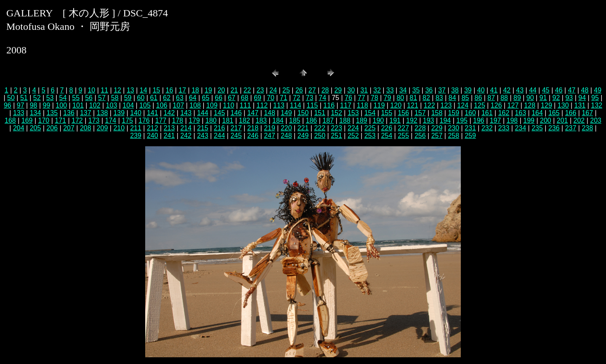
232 (487, 128)
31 (364, 90)
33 (390, 90)
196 (479, 120)
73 (310, 98)
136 (69, 113)
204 (19, 128)
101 (78, 105)
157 (420, 113)
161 (487, 113)
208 (86, 128)
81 (413, 98)
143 (186, 113)
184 (278, 120)
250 (320, 136)
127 (513, 105)
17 (182, 90)
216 (219, 128)
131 (580, 105)
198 (512, 120)
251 (336, 136)
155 (387, 113)
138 (102, 113)
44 (533, 90)
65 (206, 98)
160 (470, 113)
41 (494, 90)
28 (325, 90)
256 (420, 136)
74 (322, 98)
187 (328, 120)
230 (453, 128)
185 (295, 120)
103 (112, 105)
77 (361, 98)
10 (91, 90)
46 (559, 90)
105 (145, 105)
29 (338, 90)
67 (231, 98)
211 (136, 128)
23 (260, 90)
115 (312, 105)
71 (284, 98)
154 (370, 113)
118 (363, 105)
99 (46, 105)
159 (453, 113)
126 (496, 105)
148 (270, 113)
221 (303, 128)
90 (530, 98)
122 (429, 105)
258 (453, 136)
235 (537, 128)
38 (455, 90)
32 (377, 90)
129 (546, 105)
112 (262, 105)
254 (387, 136)
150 (303, 113)
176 (144, 120)
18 (195, 90)
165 (554, 113)
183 (261, 120)
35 (416, 90)
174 (111, 120)
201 (562, 120)
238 (587, 128)
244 (219, 136)
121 (413, 105)
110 (229, 105)
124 (463, 105)
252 (353, 136)
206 (52, 128)
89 (517, 98)
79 (388, 98)
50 (11, 98)
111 (246, 105)
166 (571, 113)
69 (258, 98)
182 (245, 120)
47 (572, 90)
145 (219, 113)
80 (400, 98)
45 (546, 90)
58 (115, 98)
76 (348, 98)
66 (219, 98)
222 (320, 128)
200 (546, 120)
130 (563, 105)
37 (442, 90)
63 (180, 98)
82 (426, 98)
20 (221, 90)
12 (117, 90)
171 (60, 120)
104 (128, 105)
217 (236, 128)
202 (579, 120)
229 (437, 128)
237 (571, 128)
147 (253, 113)
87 (491, 98)
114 (296, 105)
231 (470, 128)
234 (520, 128)
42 (507, 90)
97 (21, 105)
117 (346, 105)
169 (27, 120)
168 (10, 120)
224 (353, 128)
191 (395, 120)
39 (468, 90)
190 (379, 120)
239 (136, 136)
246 (253, 136)
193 (429, 120)
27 (312, 90)
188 (345, 120)
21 (234, 90)
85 (465, 98)
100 (61, 105)
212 (153, 128)
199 (529, 120)
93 (569, 98)
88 (504, 98)
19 (208, 90)
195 (462, 120)
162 (504, 113)
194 (445, 120)
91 (543, 98)
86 (478, 98)
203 (596, 120)
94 (582, 98)
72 (297, 98)
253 (370, 136)
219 (270, 128)
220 (286, 128)
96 (8, 105)
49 (598, 90)
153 (353, 113)
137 (86, 113)
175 (127, 120)
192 (412, 120)
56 (89, 98)
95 (595, 98)
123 (446, 105)
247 (270, 136)
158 (437, 113)
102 (95, 105)
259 (470, 136)
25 (286, 90)
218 (253, 128)
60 (141, 98)
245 (236, 136)
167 (587, 113)
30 (351, 90)
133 (19, 113)
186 (312, 120)
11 (104, 90)
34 (403, 90)
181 (228, 120)
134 (36, 113)
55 (76, 98)
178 (178, 120)
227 (403, 128)
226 (387, 128)
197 (496, 120)
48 (585, 90)
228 (420, 128)
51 (24, 98)
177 (161, 120)
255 (403, 136)
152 (336, 113)
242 (186, 136)
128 (530, 105)
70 (271, 98)
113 (279, 105)
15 (157, 90)
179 (194, 120)
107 (179, 105)
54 (63, 98)
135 (52, 113)
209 (102, 128)
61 (154, 98)
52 (37, 98)
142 (169, 113)
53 (50, 98)
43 (520, 90)
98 (34, 105)
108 (195, 105)
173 (94, 120)
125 (480, 105)
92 (556, 98)
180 (211, 120)
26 (299, 90)
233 (504, 128)
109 (212, 105)
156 (403, 113)
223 (336, 128)
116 (329, 105)
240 (153, 136)
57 (102, 98)
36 (429, 90)
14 (144, 90)
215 (203, 128)
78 (375, 98)
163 (520, 113)
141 (153, 113)
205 (36, 128)
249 (303, 136)
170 (44, 120)
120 (396, 105)
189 (362, 120)
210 (119, 128)
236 (554, 128)
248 (286, 136)
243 (203, 136)
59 (128, 98)
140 (136, 113)
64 (193, 98)
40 (481, 90)
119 (379, 105)
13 (130, 90)
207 (69, 128)
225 (370, 128)
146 (236, 113)
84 (452, 98)
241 (169, 136)
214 (186, 128)
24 (273, 90)
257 (437, 136)
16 (170, 90)
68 (245, 98)
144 (203, 113)
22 (247, 90)
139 (119, 113)
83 (439, 98)
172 (77, 120)
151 (320, 113)
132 (597, 105)
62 (167, 98)
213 (169, 128)
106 (162, 105)
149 (286, 113)
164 (537, 113)
